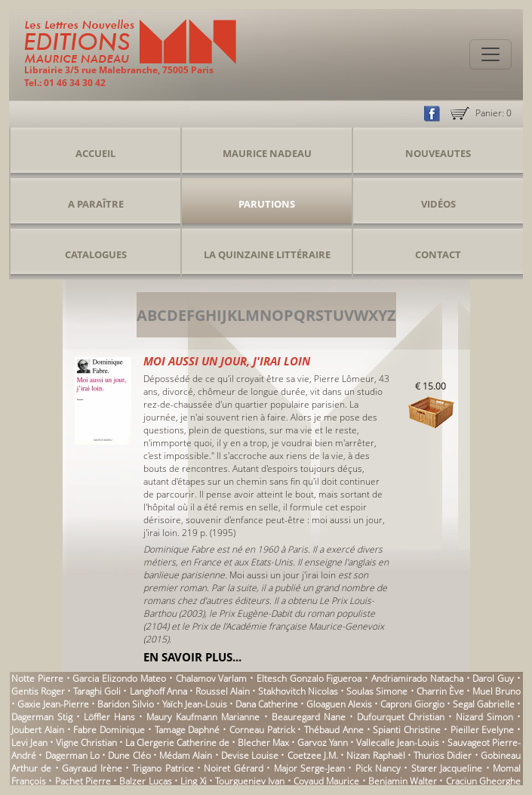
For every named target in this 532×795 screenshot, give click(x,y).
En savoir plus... (192, 657)
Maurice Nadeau (267, 153)
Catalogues (96, 254)
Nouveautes (438, 153)
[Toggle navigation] (490, 54)
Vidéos (438, 204)
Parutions (267, 204)
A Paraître (96, 204)
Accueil (95, 153)
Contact (438, 254)
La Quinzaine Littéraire (267, 254)
